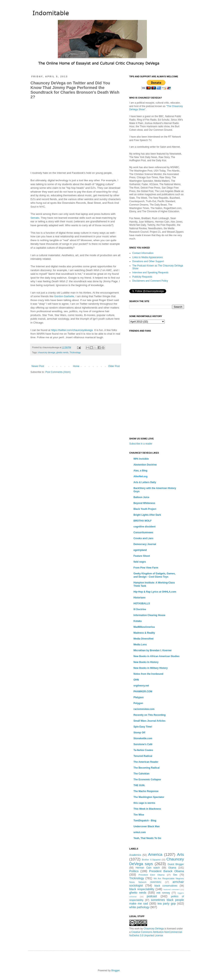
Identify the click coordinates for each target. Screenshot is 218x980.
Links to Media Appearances (148, 257)
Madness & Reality (144, 633)
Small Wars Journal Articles (150, 721)
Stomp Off (139, 733)
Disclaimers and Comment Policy (150, 281)
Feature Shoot (142, 556)
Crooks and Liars (144, 538)
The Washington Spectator (149, 797)
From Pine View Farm (146, 568)
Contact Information (143, 253)
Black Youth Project (145, 509)
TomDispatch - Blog (145, 821)
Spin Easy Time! (143, 727)
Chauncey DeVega (154, 929)
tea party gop (167, 904)
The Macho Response (146, 791)
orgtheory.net (141, 686)
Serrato (35, 218)
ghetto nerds (62, 352)
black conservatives (166, 886)
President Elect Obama (152, 875)
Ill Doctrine (140, 609)
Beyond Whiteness (144, 503)
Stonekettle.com (143, 738)
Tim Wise (139, 815)
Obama (172, 868)
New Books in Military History (151, 668)
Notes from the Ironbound (148, 674)
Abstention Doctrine (145, 465)
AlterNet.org (141, 476)
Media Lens (140, 645)
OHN (136, 680)
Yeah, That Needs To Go (147, 838)
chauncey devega (46, 352)
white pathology (139, 907)
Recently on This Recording (150, 715)
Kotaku (138, 621)
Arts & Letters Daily (145, 482)
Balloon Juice (141, 497)
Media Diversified (144, 639)
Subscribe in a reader (141, 444)
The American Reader (146, 762)
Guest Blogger (176, 864)
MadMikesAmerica (144, 627)
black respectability (142, 889)
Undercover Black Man (147, 826)
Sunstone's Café (143, 744)
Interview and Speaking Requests (150, 273)
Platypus (139, 697)
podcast (152, 896)
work (137, 929)
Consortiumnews (143, 532)
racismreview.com (144, 709)
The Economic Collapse (147, 780)
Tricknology (75, 352)
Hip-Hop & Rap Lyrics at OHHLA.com (155, 592)
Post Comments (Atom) (58, 372)
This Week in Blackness (147, 809)
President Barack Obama (167, 871)
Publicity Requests (142, 277)
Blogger (115, 970)
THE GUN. (139, 785)
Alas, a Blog (141, 471)
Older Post (114, 366)
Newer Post (38, 366)
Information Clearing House (149, 615)
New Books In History (146, 662)
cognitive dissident (145, 527)
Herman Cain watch (148, 868)
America (155, 854)
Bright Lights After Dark (147, 515)
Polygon (138, 703)
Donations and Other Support (148, 261)
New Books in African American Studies (157, 656)
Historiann (140, 598)
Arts (180, 854)
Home (76, 366)
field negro (140, 562)
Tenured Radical (143, 756)
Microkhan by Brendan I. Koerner (153, 650)
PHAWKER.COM (143, 692)
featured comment (172, 889)
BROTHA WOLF (143, 521)
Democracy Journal (145, 544)
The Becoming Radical (147, 768)
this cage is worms (144, 803)
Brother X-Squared (151, 860)
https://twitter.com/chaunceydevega (72, 330)
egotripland (140, 550)
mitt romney (163, 893)
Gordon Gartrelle (64, 296)
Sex (175, 875)
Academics (135, 855)
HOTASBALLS (142, 603)
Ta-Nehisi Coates (143, 750)
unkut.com (140, 832)
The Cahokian (142, 774)
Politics (134, 871)
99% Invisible (141, 459)
